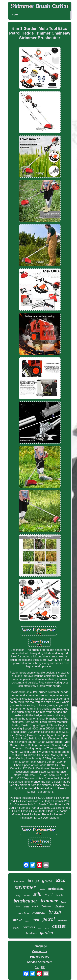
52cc (60, 880)
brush (55, 912)
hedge (33, 881)
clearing (59, 907)
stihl (37, 894)
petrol (49, 919)
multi (49, 895)
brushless (32, 933)
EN (37, 967)
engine (16, 928)
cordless (29, 927)
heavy (27, 921)
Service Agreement (40, 962)
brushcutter (25, 901)
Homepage (40, 946)
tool (36, 920)
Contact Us (40, 951)
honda (26, 907)
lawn (63, 902)
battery (27, 895)
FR (43, 967)
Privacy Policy (40, 957)
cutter (59, 926)
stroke (17, 920)
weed (35, 906)
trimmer (49, 901)
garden (47, 933)
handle (60, 895)
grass (47, 880)
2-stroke (46, 906)
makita (42, 889)
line (18, 906)
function (24, 913)
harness (19, 882)
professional (56, 889)
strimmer (25, 887)
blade (47, 928)
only (18, 895)
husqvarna (63, 921)
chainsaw (39, 913)
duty (40, 928)
